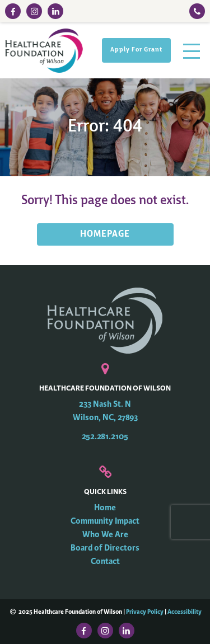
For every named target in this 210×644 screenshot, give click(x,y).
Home (105, 508)
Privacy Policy (145, 612)
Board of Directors (105, 548)
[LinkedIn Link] (55, 11)
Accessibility (185, 612)
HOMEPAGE (105, 234)
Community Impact (105, 521)
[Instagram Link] (34, 11)
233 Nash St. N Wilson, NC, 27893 (105, 411)
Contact (105, 561)
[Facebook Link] (13, 11)
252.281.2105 (105, 437)
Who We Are (105, 535)
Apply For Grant (136, 50)
